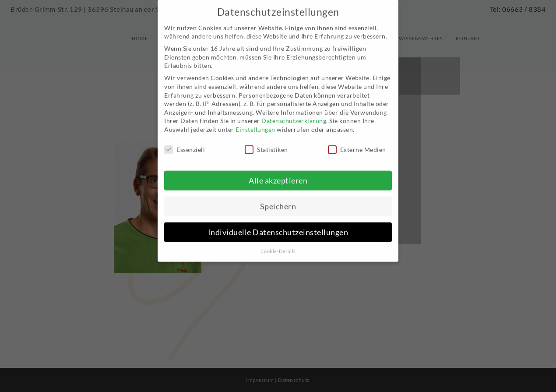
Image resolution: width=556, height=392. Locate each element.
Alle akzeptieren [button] (278, 173)
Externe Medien (357, 142)
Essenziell (185, 142)
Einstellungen (255, 122)
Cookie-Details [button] (278, 244)
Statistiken (266, 142)
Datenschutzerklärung (294, 113)
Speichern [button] (278, 199)
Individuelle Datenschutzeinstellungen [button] (278, 224)
